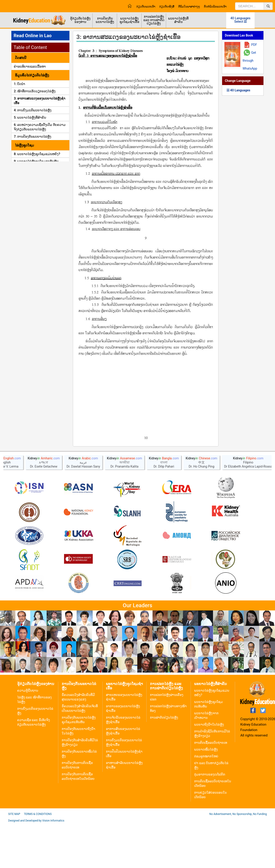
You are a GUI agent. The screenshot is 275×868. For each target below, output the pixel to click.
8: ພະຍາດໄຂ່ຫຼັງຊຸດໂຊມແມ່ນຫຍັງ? (37, 154)
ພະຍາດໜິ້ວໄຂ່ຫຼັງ (206, 793)
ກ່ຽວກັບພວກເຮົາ (146, 7)
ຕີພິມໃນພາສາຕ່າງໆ (189, 7)
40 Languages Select (241, 20)
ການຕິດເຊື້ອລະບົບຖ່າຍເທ (211, 787)
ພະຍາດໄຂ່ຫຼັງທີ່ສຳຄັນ (178, 20)
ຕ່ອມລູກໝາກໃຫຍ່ (206, 800)
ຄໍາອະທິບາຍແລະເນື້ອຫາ (30, 66)
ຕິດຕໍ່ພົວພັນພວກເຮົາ (215, 7)
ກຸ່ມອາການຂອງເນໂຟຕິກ (210, 818)
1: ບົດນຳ (20, 84)
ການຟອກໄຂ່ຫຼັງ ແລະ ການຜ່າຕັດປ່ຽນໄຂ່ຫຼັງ (154, 20)
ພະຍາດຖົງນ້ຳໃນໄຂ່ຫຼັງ (209, 768)
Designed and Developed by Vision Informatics (36, 865)
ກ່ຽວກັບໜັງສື (167, 7)
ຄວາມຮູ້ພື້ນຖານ (28, 734)
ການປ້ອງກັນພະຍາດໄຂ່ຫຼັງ (105, 20)
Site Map (14, 858)
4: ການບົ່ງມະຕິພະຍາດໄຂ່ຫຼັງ (33, 110)
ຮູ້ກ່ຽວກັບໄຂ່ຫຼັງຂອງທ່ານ (80, 20)
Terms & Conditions (38, 858)
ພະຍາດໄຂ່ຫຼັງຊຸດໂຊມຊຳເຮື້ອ (129, 20)
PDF (254, 45)
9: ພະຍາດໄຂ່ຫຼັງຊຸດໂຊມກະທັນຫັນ (36, 161)
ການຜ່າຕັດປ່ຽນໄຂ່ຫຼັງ (164, 761)
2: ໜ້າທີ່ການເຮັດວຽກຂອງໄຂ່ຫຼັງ (35, 91)
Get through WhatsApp (250, 61)
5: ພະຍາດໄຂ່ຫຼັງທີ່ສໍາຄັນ (30, 117)
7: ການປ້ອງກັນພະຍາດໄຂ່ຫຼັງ (33, 137)
